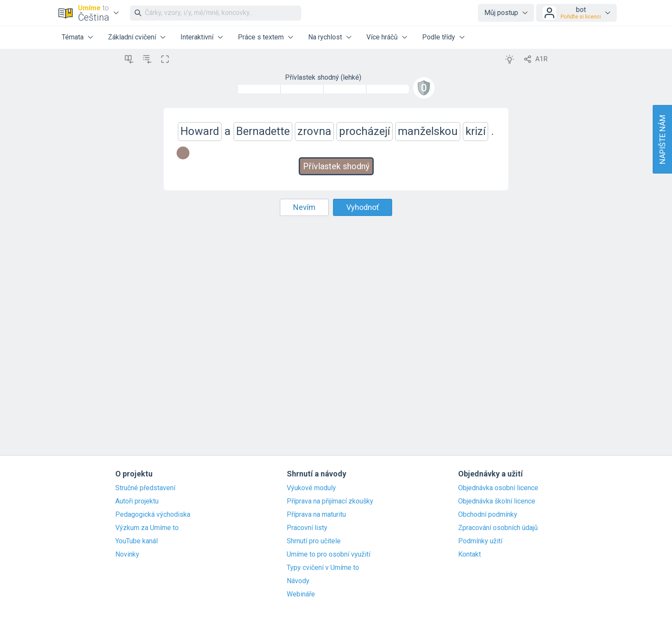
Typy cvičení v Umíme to (323, 568)
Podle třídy (439, 37)
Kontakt (469, 554)
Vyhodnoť (363, 207)
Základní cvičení (132, 37)
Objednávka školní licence (497, 501)
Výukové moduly (311, 488)
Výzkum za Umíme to (147, 528)
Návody (298, 581)
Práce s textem (261, 37)
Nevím (304, 207)
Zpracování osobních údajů (498, 528)
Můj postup (501, 13)
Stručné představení (145, 488)
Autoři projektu (137, 501)
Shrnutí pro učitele (314, 541)
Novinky (127, 554)
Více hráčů (382, 37)
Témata (73, 37)
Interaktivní (197, 37)
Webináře (301, 594)
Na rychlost (325, 37)
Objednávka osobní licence (498, 488)
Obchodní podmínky (488, 515)
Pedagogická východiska (153, 515)
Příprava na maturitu (316, 515)
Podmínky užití (480, 541)
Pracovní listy (307, 528)
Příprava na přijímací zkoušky (330, 501)
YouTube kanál (136, 541)
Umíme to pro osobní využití (328, 554)
